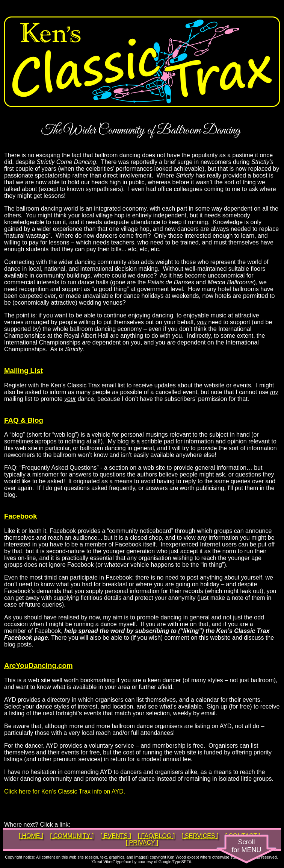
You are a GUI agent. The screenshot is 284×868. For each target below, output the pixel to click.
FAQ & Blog (24, 420)
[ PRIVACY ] (142, 843)
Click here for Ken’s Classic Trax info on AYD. (65, 791)
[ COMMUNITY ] (72, 836)
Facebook (20, 516)
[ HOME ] (31, 836)
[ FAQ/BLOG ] (156, 836)
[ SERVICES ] (200, 836)
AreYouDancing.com (39, 665)
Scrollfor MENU (246, 846)
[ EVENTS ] (116, 836)
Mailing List (23, 371)
